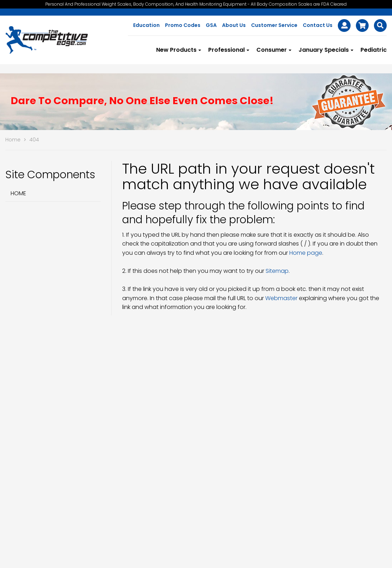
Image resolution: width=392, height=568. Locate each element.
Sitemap (277, 271)
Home (18, 193)
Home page (306, 253)
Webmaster (281, 298)
